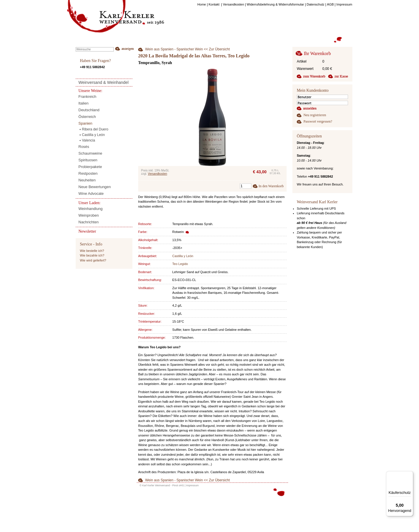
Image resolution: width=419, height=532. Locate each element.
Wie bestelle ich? (92, 251)
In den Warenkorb (271, 186)
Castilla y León (183, 256)
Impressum (192, 485)
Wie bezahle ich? (92, 255)
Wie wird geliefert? (93, 260)
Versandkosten (157, 174)
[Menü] (410, 475)
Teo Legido (180, 264)
